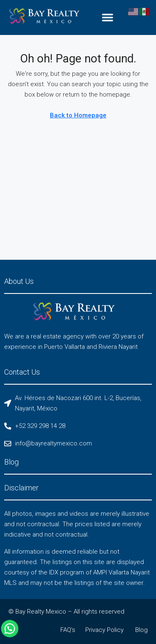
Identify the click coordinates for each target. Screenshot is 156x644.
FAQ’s (68, 630)
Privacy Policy (104, 630)
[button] (108, 17)
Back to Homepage (78, 115)
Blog (141, 630)
